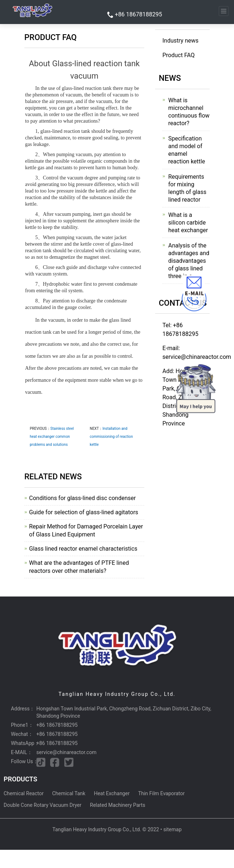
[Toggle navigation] (224, 11)
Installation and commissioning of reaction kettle (111, 437)
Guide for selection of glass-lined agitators (84, 512)
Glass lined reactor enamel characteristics (83, 549)
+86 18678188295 (138, 14)
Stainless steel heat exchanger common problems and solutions (52, 437)
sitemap (172, 829)
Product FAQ (179, 55)
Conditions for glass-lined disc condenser (82, 498)
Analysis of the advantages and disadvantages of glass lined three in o (189, 261)
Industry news (180, 41)
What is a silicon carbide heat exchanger (188, 223)
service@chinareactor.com (66, 752)
